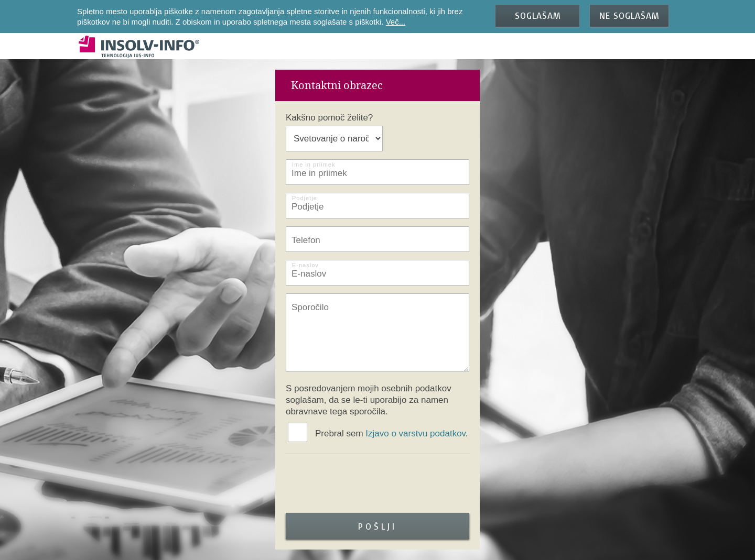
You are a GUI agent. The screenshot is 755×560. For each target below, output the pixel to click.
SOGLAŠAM (538, 15)
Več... (396, 22)
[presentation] (365, 485)
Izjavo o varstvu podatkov (416, 433)
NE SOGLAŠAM (629, 15)
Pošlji (377, 526)
